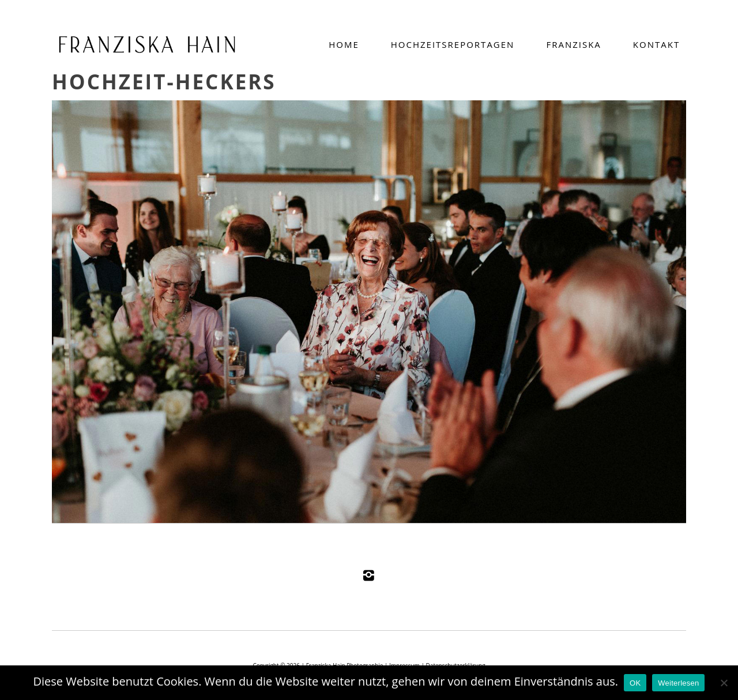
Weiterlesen (678, 683)
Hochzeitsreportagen (453, 44)
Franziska (573, 44)
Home (344, 44)
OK (635, 683)
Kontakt (656, 44)
